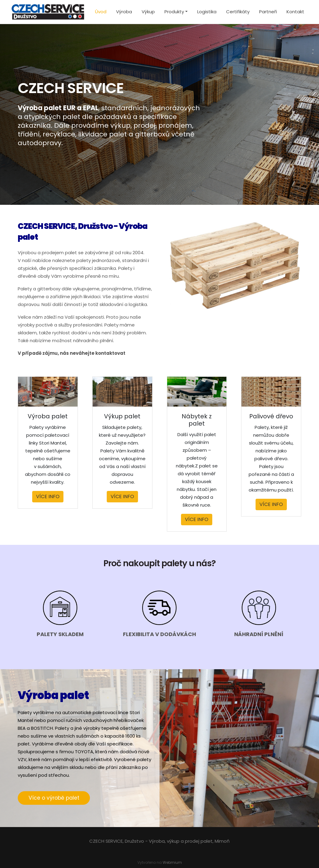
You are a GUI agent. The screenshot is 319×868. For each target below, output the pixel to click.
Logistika (207, 12)
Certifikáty (238, 12)
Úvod (101, 12)
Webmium (172, 862)
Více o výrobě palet (54, 798)
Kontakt (295, 12)
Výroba (124, 12)
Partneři (268, 12)
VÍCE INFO (48, 496)
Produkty (174, 12)
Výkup (148, 12)
